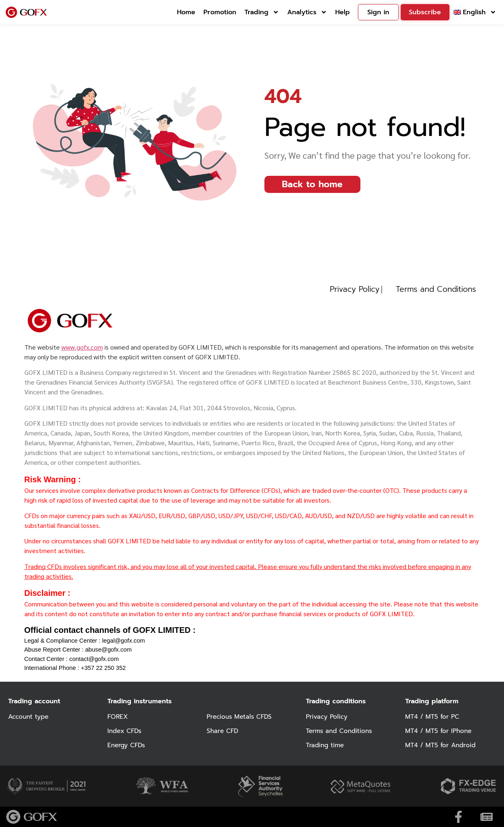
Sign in (378, 12)
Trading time (326, 745)
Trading (262, 12)
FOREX (118, 717)
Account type (30, 717)
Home (186, 12)
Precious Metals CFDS (241, 717)
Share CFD (223, 731)
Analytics (307, 12)
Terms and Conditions (341, 731)
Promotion (220, 12)
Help (343, 12)
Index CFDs (125, 731)
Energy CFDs (127, 745)
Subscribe (425, 12)
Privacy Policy (327, 717)
